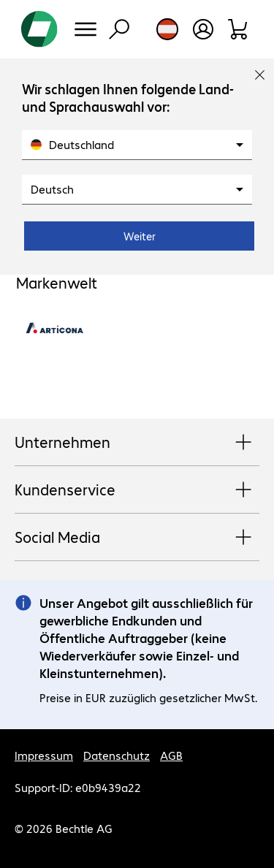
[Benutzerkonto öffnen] (203, 29)
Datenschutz (117, 755)
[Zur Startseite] (39, 29)
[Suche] (119, 29)
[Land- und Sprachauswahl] (167, 29)
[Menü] (85, 29)
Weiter (140, 236)
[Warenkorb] (239, 29)
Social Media (137, 538)
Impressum (44, 755)
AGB (171, 755)
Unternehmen (137, 443)
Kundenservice (137, 490)
